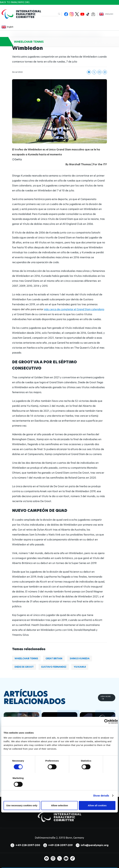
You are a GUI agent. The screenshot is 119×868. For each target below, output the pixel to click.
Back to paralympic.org (15, 2)
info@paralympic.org (95, 845)
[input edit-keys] (50, 14)
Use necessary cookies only (22, 805)
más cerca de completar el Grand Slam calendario (74, 309)
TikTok (88, 14)
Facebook (66, 14)
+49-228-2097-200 (28, 845)
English (109, 14)
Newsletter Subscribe (93, 14)
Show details (101, 796)
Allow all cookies (97, 805)
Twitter (77, 14)
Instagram (72, 14)
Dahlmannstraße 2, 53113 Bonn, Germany (59, 838)
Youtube (82, 14)
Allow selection (59, 805)
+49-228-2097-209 (60, 845)
